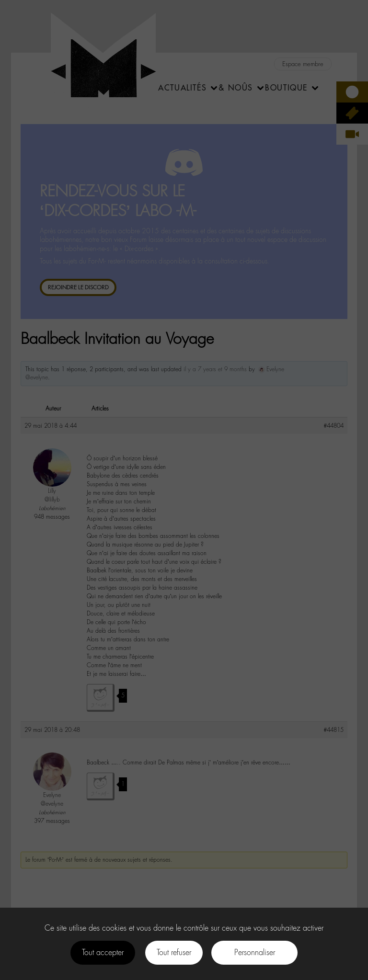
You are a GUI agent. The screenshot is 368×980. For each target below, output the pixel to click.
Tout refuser (174, 952)
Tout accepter (103, 952)
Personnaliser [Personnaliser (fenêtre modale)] (255, 952)
